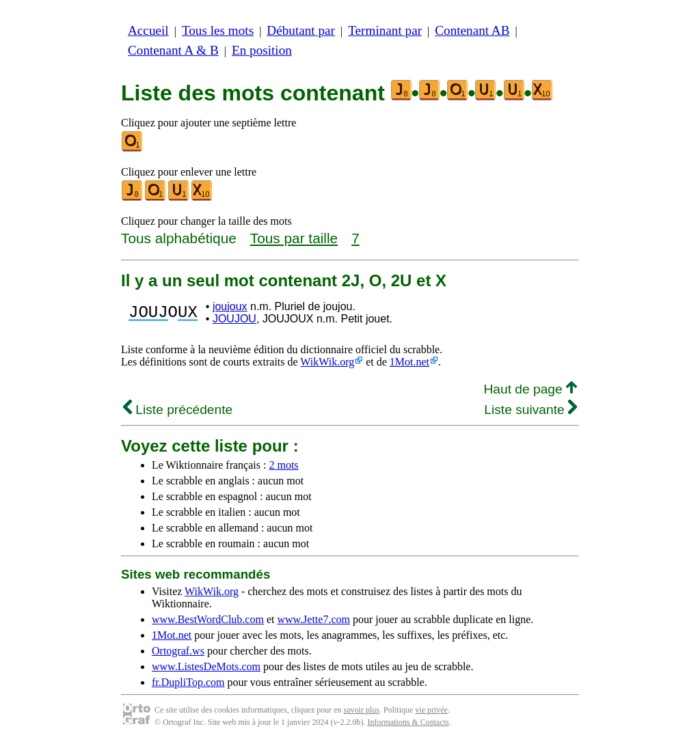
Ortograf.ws (178, 651)
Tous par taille (294, 238)
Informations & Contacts (408, 722)
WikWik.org (327, 362)
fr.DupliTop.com (188, 682)
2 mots (283, 465)
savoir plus (362, 710)
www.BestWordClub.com (208, 619)
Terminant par (385, 30)
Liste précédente (178, 410)
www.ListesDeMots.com (206, 666)
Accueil (148, 30)
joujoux (230, 306)
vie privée (431, 710)
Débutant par (301, 30)
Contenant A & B (173, 50)
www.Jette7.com (313, 619)
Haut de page (530, 389)
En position (262, 50)
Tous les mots (218, 30)
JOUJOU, (236, 319)
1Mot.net (409, 362)
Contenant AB (472, 30)
